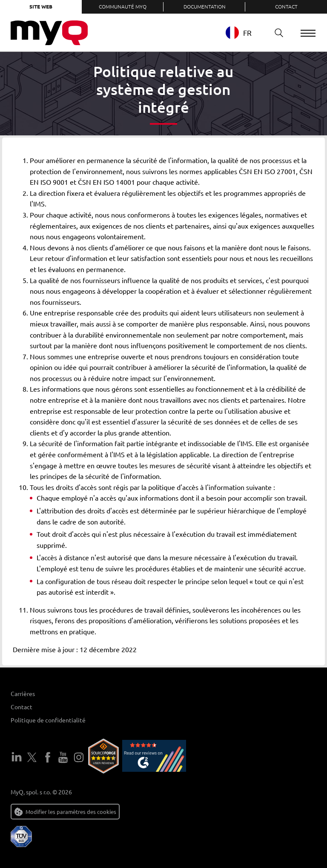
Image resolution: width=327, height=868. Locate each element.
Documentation (205, 6)
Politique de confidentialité (48, 720)
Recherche (275, 33)
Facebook (48, 757)
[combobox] (245, 33)
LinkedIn (17, 757)
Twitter (32, 757)
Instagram (79, 757)
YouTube (63, 757)
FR (238, 33)
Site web (41, 6)
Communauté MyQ (123, 6)
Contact (286, 6)
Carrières (23, 693)
